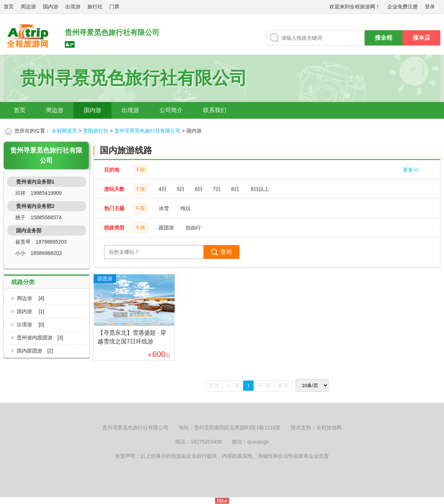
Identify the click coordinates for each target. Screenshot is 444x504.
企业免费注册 (403, 7)
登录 (430, 7)
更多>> (411, 170)
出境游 (73, 7)
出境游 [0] (30, 324)
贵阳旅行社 (96, 131)
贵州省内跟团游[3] (40, 338)
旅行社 (95, 7)
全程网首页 (64, 131)
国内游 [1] (30, 311)
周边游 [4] (30, 298)
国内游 (51, 7)
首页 (9, 7)
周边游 (28, 7)
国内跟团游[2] (35, 351)
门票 (114, 7)
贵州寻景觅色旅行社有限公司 (147, 131)
